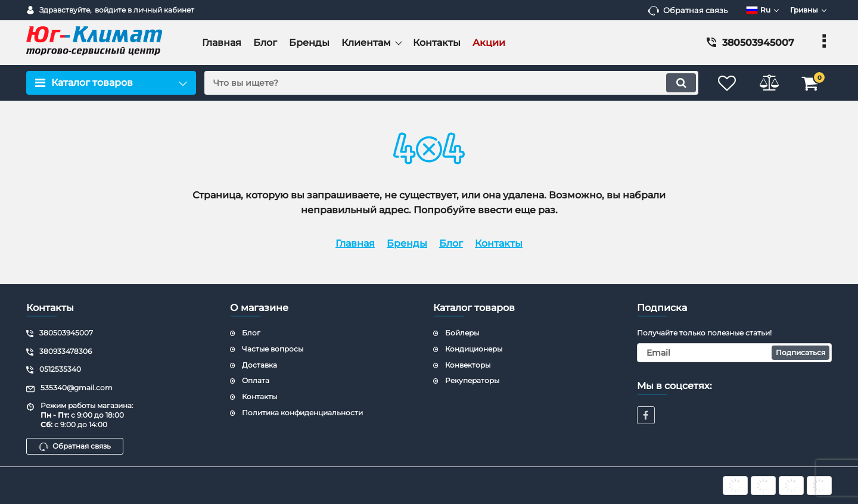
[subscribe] (735, 353)
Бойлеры (462, 333)
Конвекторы (468, 365)
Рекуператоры (472, 380)
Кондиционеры (474, 349)
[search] (451, 83)
